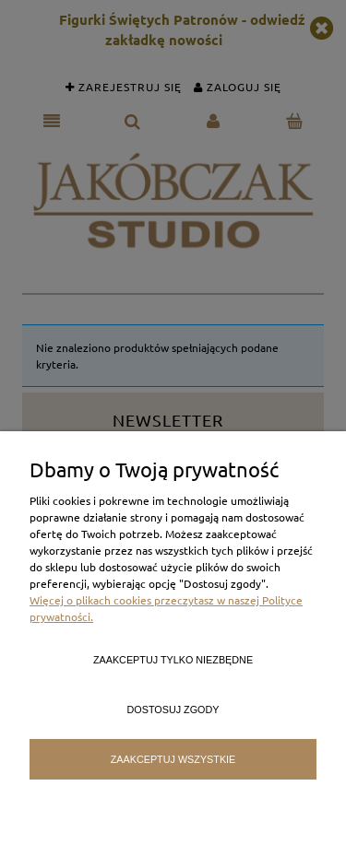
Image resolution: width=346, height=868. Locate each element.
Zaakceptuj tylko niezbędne (173, 660)
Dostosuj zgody (173, 710)
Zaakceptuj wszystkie (173, 759)
